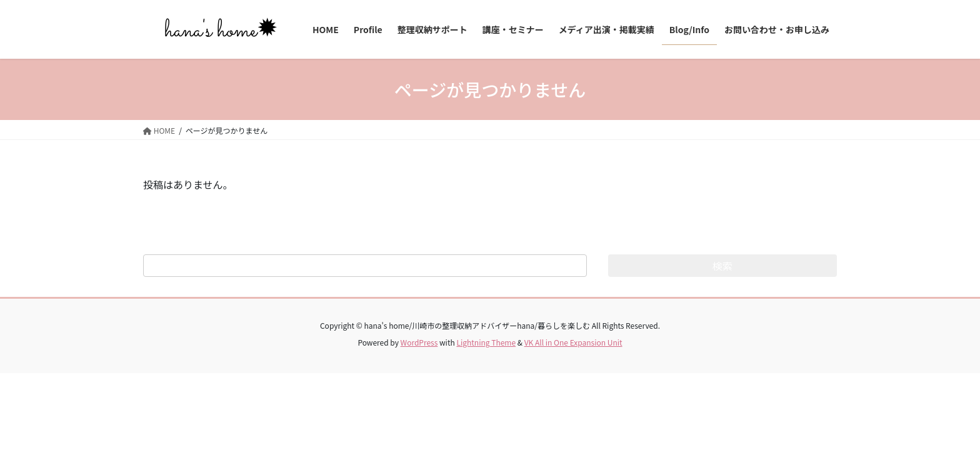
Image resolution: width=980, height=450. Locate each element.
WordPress (419, 342)
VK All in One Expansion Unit (573, 342)
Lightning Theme (486, 342)
